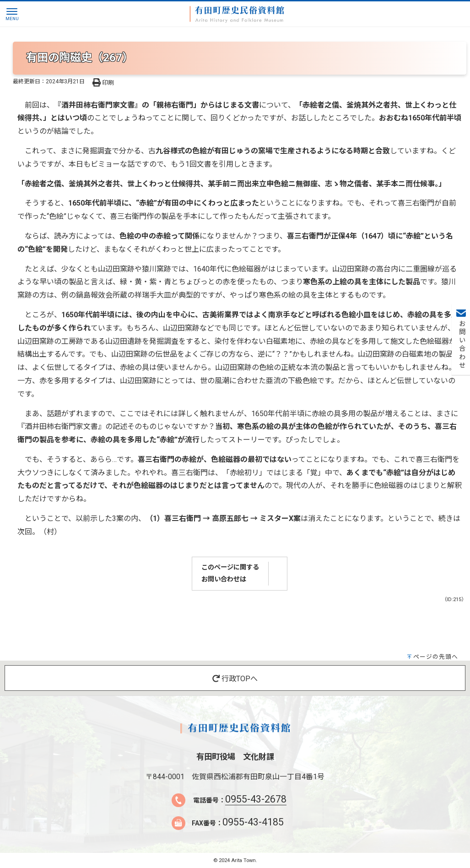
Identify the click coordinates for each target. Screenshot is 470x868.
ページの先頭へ (436, 657)
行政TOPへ (235, 679)
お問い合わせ (461, 345)
